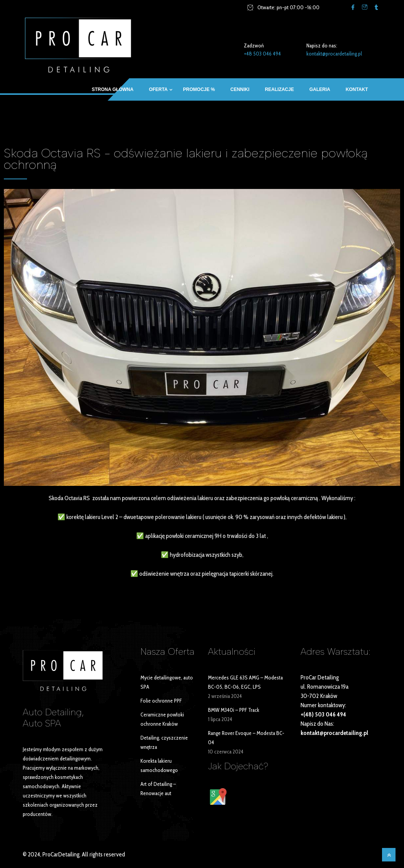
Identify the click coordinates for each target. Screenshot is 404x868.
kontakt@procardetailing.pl (334, 54)
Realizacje (279, 89)
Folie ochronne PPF (161, 701)
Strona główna (113, 89)
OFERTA (158, 89)
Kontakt (357, 89)
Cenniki (240, 89)
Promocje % (199, 89)
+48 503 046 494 (262, 54)
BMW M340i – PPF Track (234, 710)
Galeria (320, 89)
